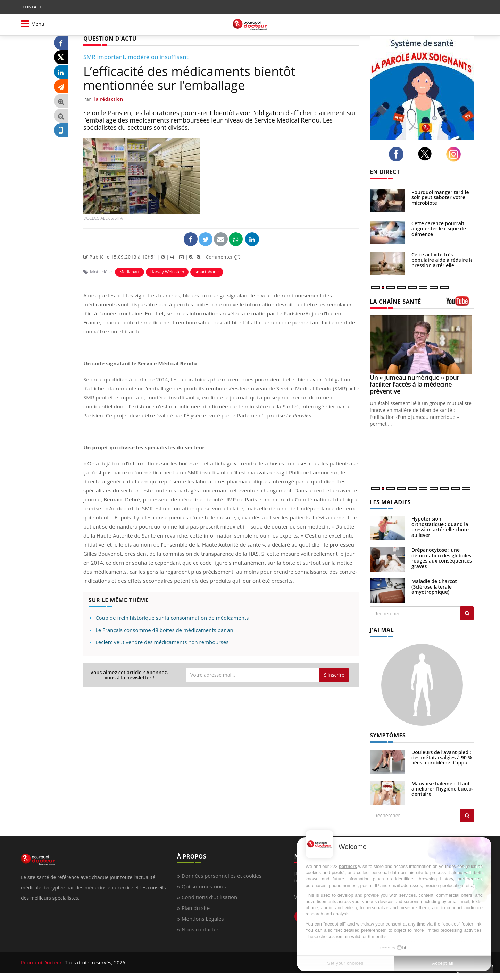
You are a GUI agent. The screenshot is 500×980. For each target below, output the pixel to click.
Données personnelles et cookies (222, 876)
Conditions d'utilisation (209, 897)
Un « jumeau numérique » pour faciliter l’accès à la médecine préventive (415, 384)
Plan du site (196, 908)
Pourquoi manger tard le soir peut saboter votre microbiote (440, 197)
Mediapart (130, 272)
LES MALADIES (390, 502)
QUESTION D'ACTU (110, 39)
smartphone (207, 272)
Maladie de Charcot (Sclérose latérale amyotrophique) (434, 586)
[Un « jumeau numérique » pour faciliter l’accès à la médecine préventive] (422, 345)
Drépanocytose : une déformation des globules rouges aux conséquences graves (442, 558)
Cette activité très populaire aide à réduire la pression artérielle (442, 260)
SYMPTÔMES (388, 735)
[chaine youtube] (460, 303)
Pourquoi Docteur (42, 962)
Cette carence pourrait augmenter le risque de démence (439, 229)
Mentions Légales (203, 919)
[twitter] (427, 154)
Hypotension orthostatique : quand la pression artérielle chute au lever (440, 527)
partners (348, 866)
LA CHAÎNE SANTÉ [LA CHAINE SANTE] (395, 302)
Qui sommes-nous (204, 886)
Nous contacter (200, 929)
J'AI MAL (382, 630)
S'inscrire (334, 675)
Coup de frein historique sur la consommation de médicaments (172, 618)
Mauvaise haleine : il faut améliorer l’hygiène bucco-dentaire (442, 789)
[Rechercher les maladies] (467, 613)
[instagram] (455, 154)
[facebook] (398, 154)
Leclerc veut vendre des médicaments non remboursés (162, 642)
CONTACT (32, 7)
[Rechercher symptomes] (467, 816)
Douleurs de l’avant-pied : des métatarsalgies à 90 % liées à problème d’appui (442, 758)
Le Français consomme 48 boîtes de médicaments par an (164, 630)
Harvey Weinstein (167, 272)
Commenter (223, 257)
